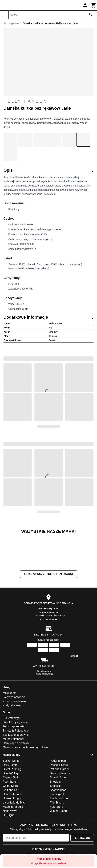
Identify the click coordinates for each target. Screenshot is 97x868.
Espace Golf (10, 812)
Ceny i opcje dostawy (16, 778)
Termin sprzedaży (14, 761)
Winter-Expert (58, 846)
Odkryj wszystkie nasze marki (48, 609)
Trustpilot (74, 691)
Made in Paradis (13, 842)
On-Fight (8, 850)
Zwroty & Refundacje (16, 765)
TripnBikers (57, 837)
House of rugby (12, 833)
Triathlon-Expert (60, 833)
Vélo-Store (56, 842)
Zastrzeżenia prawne (16, 770)
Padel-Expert (58, 796)
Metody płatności (13, 774)
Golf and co (10, 825)
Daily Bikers (10, 800)
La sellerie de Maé (14, 837)
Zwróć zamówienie (44, 709)
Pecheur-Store (59, 800)
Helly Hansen (48, 101)
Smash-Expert (59, 812)
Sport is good (58, 825)
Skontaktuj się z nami (48, 643)
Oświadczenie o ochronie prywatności (26, 782)
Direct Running (12, 804)
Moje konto (10, 728)
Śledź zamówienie (14, 732)
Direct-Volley (11, 808)
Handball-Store (12, 829)
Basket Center (12, 796)
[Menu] (4, 15)
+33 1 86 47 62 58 (48, 654)
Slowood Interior (60, 808)
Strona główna (11, 23)
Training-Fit (57, 829)
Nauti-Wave (10, 846)
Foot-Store (9, 816)
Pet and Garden (60, 804)
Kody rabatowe (12, 740)
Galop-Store (10, 821)
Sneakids (56, 821)
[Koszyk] (94, 5)
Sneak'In (55, 816)
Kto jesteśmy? (11, 753)
